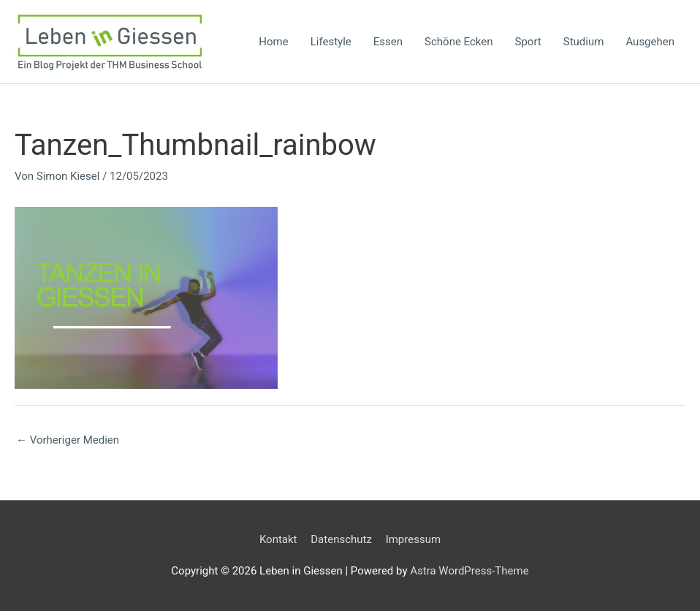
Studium (584, 42)
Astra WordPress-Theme (469, 571)
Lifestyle (331, 42)
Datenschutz (341, 539)
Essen (388, 42)
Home (273, 42)
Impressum (413, 539)
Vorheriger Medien (68, 440)
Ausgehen (650, 42)
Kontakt (278, 539)
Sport (528, 42)
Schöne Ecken (459, 42)
